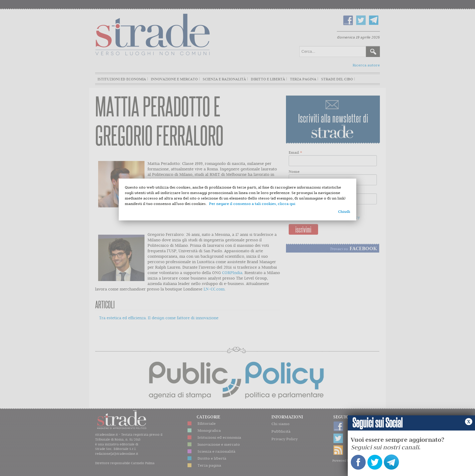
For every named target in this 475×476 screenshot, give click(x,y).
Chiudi (344, 211)
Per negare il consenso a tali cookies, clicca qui (252, 204)
